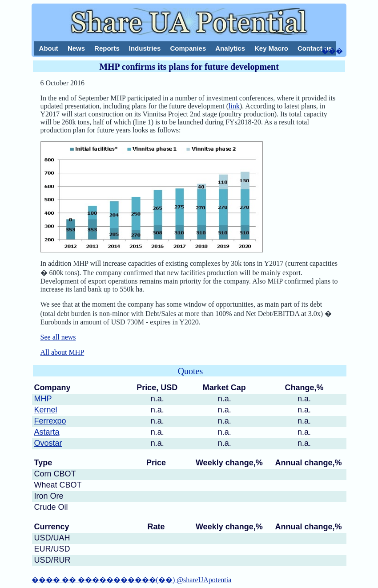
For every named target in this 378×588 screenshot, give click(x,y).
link (234, 106)
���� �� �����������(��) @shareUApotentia (132, 580)
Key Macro (271, 48)
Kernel (46, 410)
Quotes (191, 371)
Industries (145, 48)
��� (332, 51)
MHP (43, 399)
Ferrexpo (50, 421)
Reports (107, 48)
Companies (188, 48)
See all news (58, 337)
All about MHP (62, 352)
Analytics (230, 48)
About (49, 48)
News (76, 48)
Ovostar (48, 443)
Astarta (47, 432)
